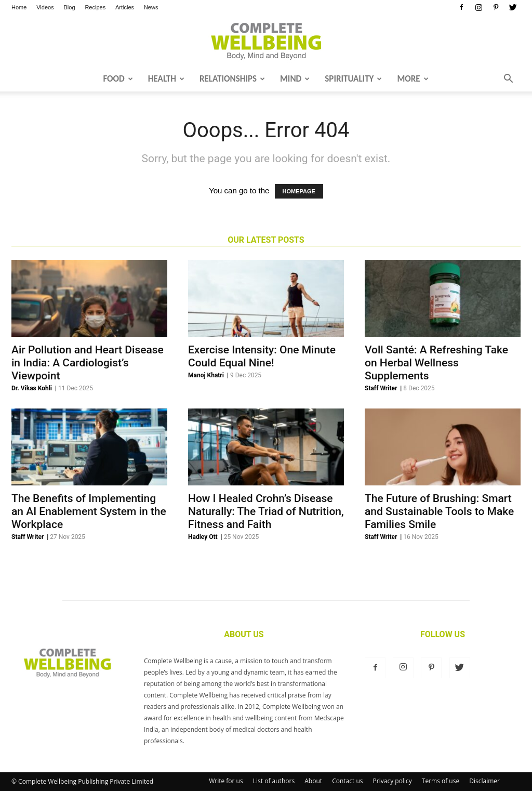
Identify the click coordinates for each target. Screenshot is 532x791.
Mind (295, 79)
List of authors (274, 781)
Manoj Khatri (206, 375)
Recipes (95, 7)
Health (166, 79)
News (151, 7)
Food (118, 79)
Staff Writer (381, 388)
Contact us (347, 781)
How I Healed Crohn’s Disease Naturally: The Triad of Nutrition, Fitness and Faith (266, 511)
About (313, 781)
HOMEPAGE (299, 191)
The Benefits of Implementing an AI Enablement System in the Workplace (89, 511)
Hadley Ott (203, 537)
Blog (70, 7)
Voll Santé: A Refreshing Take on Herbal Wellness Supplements (436, 363)
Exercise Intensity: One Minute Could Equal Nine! (262, 356)
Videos (45, 7)
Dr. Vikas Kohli (32, 388)
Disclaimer (484, 781)
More (413, 79)
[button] (508, 80)
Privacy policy (393, 781)
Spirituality (353, 79)
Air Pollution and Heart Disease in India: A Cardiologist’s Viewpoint (88, 363)
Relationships (232, 79)
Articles (125, 7)
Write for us (226, 781)
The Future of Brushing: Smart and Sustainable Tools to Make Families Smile (439, 511)
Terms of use (441, 781)
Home (19, 7)
